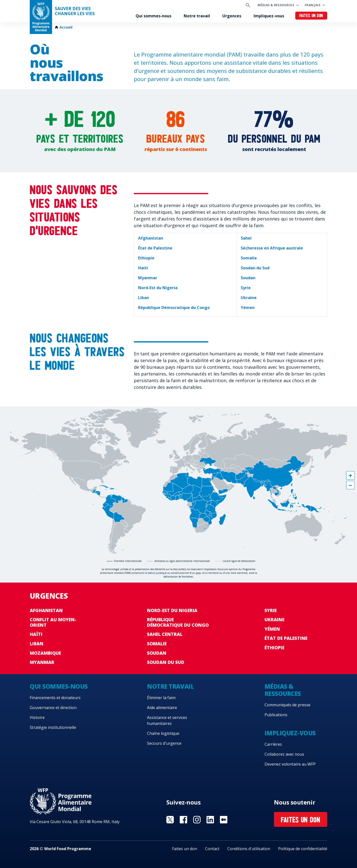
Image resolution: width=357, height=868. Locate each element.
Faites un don (311, 16)
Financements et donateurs (55, 698)
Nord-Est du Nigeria (172, 610)
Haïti (36, 634)
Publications (276, 715)
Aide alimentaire (162, 708)
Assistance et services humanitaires (167, 720)
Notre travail (197, 16)
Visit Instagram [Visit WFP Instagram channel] (197, 820)
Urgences (232, 16)
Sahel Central (165, 634)
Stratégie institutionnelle (53, 727)
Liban (37, 644)
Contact (212, 849)
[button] (350, 475)
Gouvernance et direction (53, 708)
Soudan (157, 653)
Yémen (272, 629)
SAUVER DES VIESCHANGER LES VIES (75, 11)
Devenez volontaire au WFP (290, 764)
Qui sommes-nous (153, 16)
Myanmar (42, 662)
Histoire (37, 717)
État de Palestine (286, 638)
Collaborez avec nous (284, 754)
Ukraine (274, 620)
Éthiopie (274, 648)
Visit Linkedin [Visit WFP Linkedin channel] (210, 820)
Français (312, 5)
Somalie (157, 644)
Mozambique (45, 653)
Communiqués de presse (287, 705)
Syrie (271, 610)
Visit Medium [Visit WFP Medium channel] (224, 820)
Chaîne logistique (163, 733)
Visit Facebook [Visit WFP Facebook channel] (183, 820)
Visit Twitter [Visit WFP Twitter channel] (170, 820)
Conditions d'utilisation (249, 849)
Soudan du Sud (166, 662)
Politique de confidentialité (303, 849)
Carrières (273, 744)
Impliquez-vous (269, 16)
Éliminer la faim (161, 698)
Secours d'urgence (164, 743)
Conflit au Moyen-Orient (53, 622)
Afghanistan (46, 610)
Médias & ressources (276, 5)
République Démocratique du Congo (178, 622)
